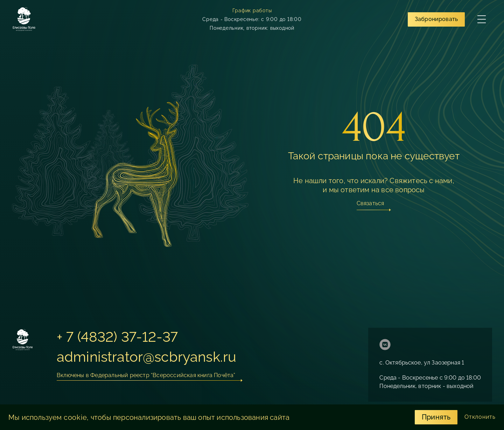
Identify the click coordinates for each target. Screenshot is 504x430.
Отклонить (480, 417)
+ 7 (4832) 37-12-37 (117, 337)
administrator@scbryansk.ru (146, 357)
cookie (75, 417)
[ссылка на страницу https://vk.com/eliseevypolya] (385, 346)
